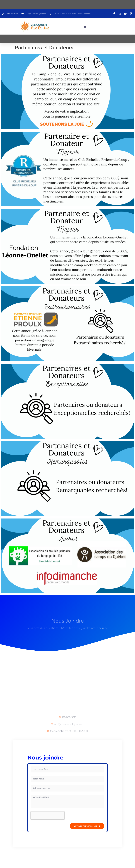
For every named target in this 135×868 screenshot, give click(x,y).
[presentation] (48, 815)
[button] (85, 26)
